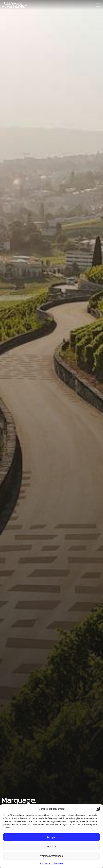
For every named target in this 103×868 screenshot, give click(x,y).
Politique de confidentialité (51, 863)
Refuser (51, 846)
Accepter (51, 837)
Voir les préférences (51, 856)
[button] (98, 809)
